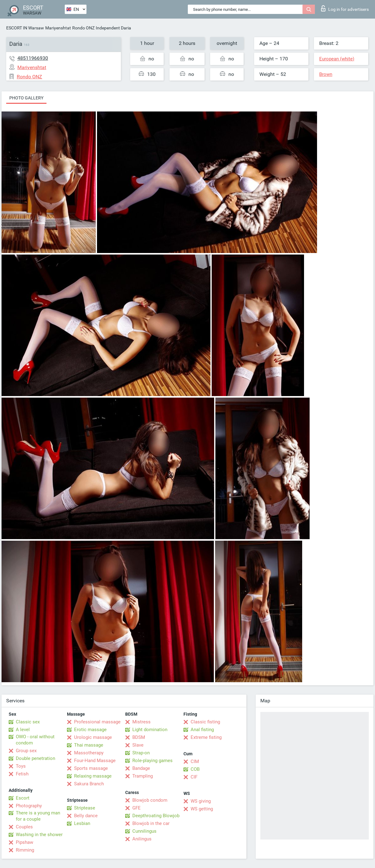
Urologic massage (93, 737)
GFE (137, 808)
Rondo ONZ (83, 28)
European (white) (337, 59)
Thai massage (89, 745)
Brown (326, 74)
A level (23, 730)
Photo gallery (26, 98)
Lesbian (82, 823)
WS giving (201, 801)
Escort (23, 798)
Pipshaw (24, 842)
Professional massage (97, 722)
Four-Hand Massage (95, 761)
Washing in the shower (39, 835)
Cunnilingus (144, 831)
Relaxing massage (93, 776)
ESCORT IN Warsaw (25, 28)
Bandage (141, 768)
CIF (194, 777)
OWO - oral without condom (35, 740)
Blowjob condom (150, 800)
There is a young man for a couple (38, 816)
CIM (195, 761)
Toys (21, 766)
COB (195, 769)
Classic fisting (205, 722)
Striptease (85, 808)
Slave (138, 745)
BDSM (139, 737)
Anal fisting (202, 730)
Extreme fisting (206, 737)
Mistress (141, 722)
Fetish (22, 774)
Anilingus (142, 839)
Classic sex (28, 722)
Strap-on (141, 753)
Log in (345, 8)
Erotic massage (90, 730)
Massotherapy (89, 753)
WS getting (202, 809)
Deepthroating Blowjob (156, 816)
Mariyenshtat (58, 28)
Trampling (143, 776)
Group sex (26, 751)
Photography (29, 806)
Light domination (150, 730)
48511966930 (33, 58)
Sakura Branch (89, 784)
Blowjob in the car (151, 823)
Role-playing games (152, 761)
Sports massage (91, 768)
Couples (24, 827)
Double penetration (35, 758)
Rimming (25, 850)
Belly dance (86, 816)
